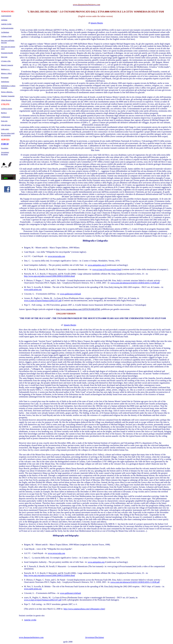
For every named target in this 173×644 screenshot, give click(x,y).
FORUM (5, 144)
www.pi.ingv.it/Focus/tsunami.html (107, 269)
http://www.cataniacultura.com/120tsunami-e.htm (84, 609)
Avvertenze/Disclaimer (95, 637)
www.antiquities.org (96, 562)
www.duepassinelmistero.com (31, 637)
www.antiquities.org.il (97, 265)
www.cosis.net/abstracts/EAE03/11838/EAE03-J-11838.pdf (135, 283)
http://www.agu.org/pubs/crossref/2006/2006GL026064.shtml (49, 276)
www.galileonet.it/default (70, 294)
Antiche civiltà (30, 620)
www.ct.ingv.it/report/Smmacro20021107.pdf (43, 301)
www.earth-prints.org (33, 289)
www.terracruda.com (56, 256)
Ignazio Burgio (97, 23)
